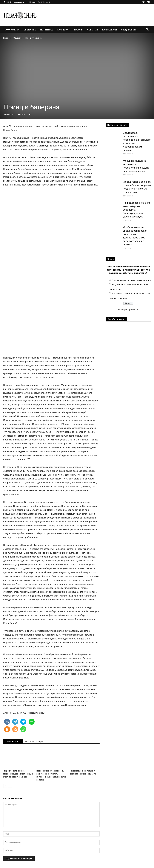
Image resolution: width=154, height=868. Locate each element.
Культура (63, 30)
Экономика (12, 30)
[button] (147, 30)
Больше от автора (34, 742)
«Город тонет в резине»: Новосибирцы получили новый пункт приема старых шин (18, 774)
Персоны (78, 30)
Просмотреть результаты (128, 310)
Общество (30, 30)
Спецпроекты (129, 30)
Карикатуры (109, 30)
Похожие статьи (13, 742)
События (93, 30)
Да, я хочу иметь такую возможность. (131, 280)
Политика (47, 30)
